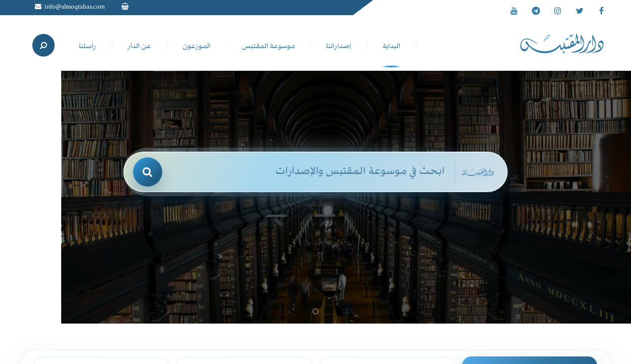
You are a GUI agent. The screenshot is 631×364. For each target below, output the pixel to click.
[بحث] (148, 172)
